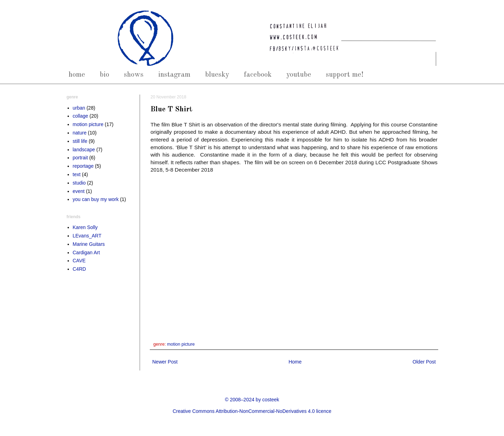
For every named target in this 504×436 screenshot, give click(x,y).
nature (80, 133)
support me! (345, 75)
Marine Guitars (89, 244)
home (77, 75)
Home (295, 362)
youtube (299, 75)
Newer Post (165, 362)
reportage (83, 166)
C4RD (79, 269)
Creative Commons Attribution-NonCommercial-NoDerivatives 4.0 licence (252, 411)
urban (79, 108)
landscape (84, 150)
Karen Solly (85, 227)
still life (80, 141)
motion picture (181, 344)
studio (79, 183)
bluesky (217, 75)
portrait (80, 158)
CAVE (79, 261)
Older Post (424, 362)
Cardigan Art (86, 252)
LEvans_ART (87, 236)
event (79, 191)
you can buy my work (96, 199)
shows (134, 75)
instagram (174, 75)
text (77, 174)
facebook (258, 75)
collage (80, 116)
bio (104, 75)
